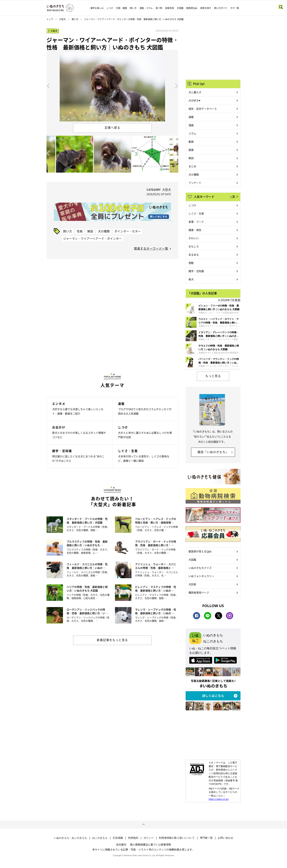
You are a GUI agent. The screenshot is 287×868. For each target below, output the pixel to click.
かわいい (194, 238)
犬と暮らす (195, 92)
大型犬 (62, 19)
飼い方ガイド (221, 8)
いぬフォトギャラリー (201, 576)
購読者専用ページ (199, 592)
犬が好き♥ (194, 100)
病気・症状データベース (203, 109)
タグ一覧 (235, 8)
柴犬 (191, 279)
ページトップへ (143, 824)
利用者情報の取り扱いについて (177, 838)
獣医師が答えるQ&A (200, 551)
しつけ (110, 8)
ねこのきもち (100, 838)
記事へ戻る (112, 127)
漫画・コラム (146, 8)
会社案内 (121, 844)
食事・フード (196, 222)
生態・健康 (122, 8)
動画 (191, 142)
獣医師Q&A (192, 8)
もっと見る (213, 376)
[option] (112, 86)
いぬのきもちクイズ (200, 568)
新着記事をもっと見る (112, 640)
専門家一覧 (206, 838)
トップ (50, 19)
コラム (192, 133)
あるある (194, 255)
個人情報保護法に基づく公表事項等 (150, 844)
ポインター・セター (128, 231)
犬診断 (192, 584)
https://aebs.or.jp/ (219, 799)
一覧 (232, 196)
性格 (80, 231)
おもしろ (194, 246)
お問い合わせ (225, 838)
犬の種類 (104, 231)
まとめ (192, 166)
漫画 (191, 125)
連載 (191, 117)
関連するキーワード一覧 (151, 248)
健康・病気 (195, 230)
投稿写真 (169, 8)
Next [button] (177, 86)
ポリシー (149, 838)
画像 (191, 150)
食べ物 (159, 8)
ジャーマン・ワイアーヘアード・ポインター (92, 238)
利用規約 (133, 838)
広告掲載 (118, 838)
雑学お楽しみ (97, 8)
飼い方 (133, 8)
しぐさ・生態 (196, 213)
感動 (191, 263)
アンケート (195, 183)
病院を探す (206, 8)
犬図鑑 (180, 8)
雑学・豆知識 (196, 271)
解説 (90, 231)
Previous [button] (48, 86)
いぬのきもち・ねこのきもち (70, 838)
